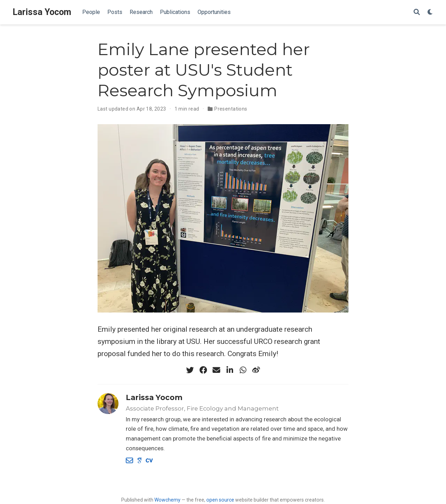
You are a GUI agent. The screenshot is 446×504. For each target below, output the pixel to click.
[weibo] (256, 370)
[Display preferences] (430, 12)
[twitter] (190, 370)
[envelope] (216, 370)
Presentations (231, 109)
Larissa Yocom (42, 12)
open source (220, 500)
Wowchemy (167, 500)
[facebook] (203, 370)
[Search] (417, 12)
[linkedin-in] (230, 370)
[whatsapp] (243, 370)
